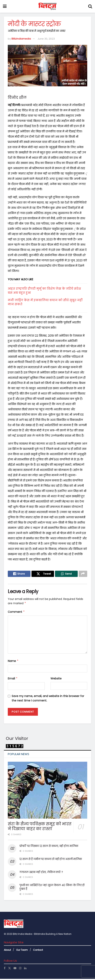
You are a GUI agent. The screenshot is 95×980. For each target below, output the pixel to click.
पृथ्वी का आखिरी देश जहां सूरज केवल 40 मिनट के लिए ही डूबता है (52, 888)
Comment (16, 613)
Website (56, 679)
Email (13, 679)
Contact (38, 951)
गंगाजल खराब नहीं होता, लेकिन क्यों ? (41, 873)
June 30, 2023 (46, 39)
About (7, 951)
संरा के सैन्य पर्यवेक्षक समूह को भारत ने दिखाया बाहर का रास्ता (40, 827)
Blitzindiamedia (21, 39)
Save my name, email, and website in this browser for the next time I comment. (48, 699)
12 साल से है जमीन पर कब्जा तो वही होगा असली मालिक (51, 860)
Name (13, 662)
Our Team (22, 951)
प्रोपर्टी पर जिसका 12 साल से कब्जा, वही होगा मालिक (49, 847)
